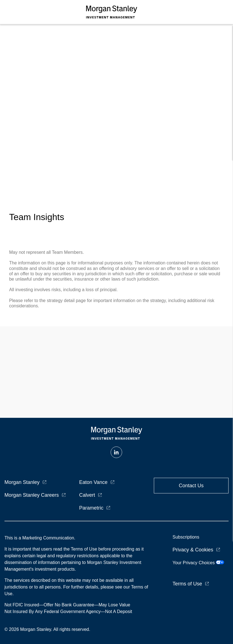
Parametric (91, 508)
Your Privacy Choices (198, 563)
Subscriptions (186, 537)
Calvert (87, 495)
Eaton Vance (93, 482)
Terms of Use (187, 584)
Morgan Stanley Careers (32, 495)
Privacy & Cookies (193, 550)
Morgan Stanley (22, 482)
